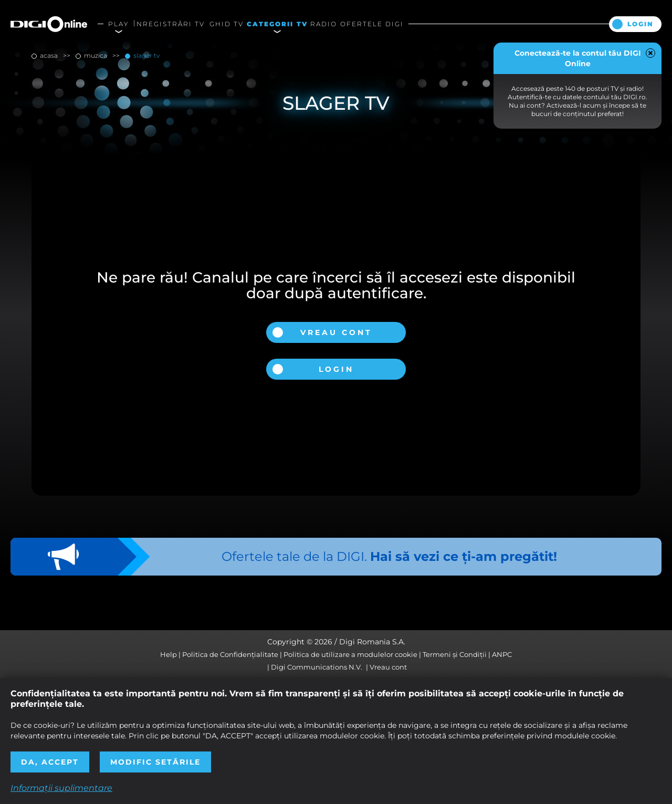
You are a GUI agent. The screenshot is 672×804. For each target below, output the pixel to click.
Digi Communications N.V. (317, 667)
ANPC (502, 654)
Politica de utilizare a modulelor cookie (350, 654)
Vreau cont (336, 332)
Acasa (49, 55)
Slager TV (146, 55)
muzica (96, 55)
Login (640, 24)
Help (169, 654)
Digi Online (49, 24)
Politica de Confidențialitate (230, 654)
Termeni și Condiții (455, 654)
